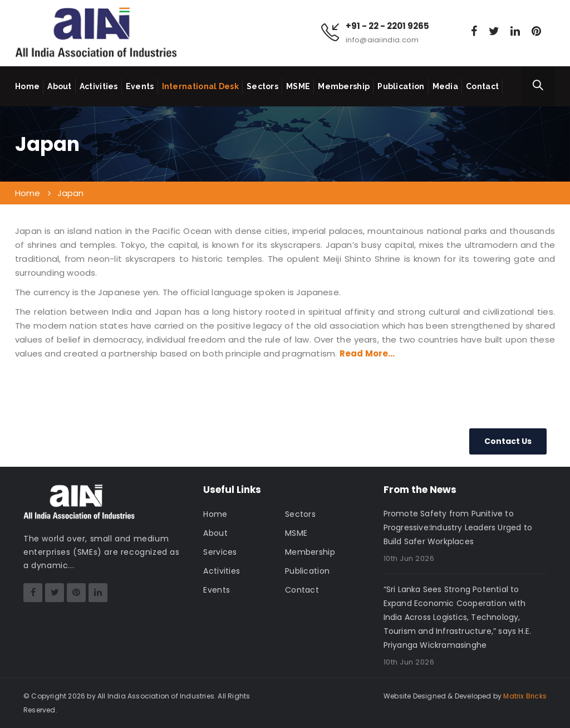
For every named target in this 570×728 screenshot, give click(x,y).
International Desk (200, 86)
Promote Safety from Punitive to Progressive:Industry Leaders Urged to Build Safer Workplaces (458, 527)
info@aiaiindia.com (382, 40)
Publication (401, 86)
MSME (298, 86)
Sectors (262, 86)
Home (27, 86)
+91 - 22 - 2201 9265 (387, 26)
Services (220, 552)
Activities (99, 86)
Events (140, 86)
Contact (482, 86)
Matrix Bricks (525, 696)
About (60, 86)
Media (446, 86)
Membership (344, 86)
